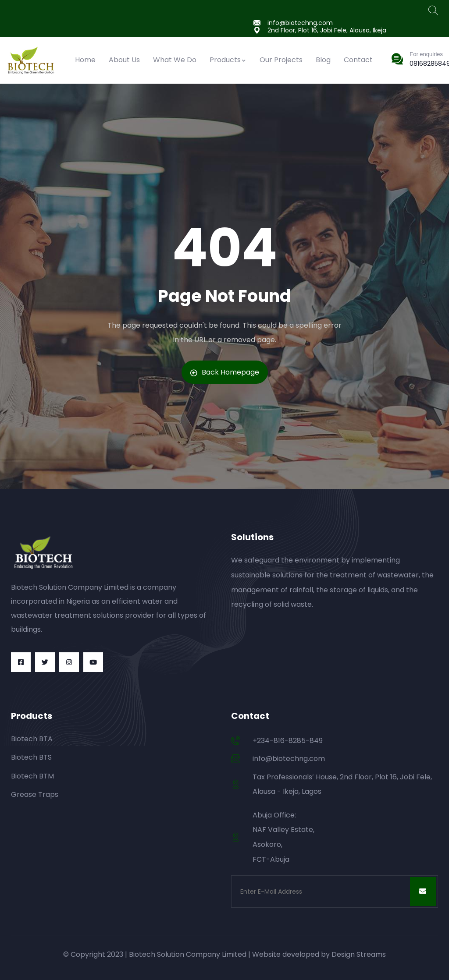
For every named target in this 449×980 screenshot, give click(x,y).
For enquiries (426, 54)
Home (85, 60)
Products (228, 60)
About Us (124, 60)
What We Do (175, 60)
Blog (323, 60)
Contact (358, 60)
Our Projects (281, 60)
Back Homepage (225, 372)
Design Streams (359, 954)
